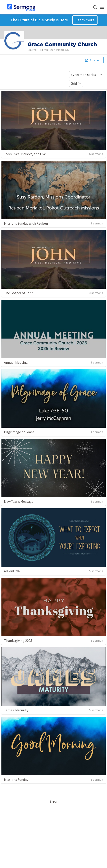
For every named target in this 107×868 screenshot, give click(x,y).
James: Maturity (16, 710)
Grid (76, 83)
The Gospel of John (19, 293)
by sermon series (87, 75)
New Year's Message (19, 501)
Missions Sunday (16, 780)
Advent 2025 (13, 571)
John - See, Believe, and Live (25, 154)
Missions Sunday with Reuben (26, 223)
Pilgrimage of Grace (19, 432)
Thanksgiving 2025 (18, 640)
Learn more (85, 20)
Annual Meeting (16, 362)
